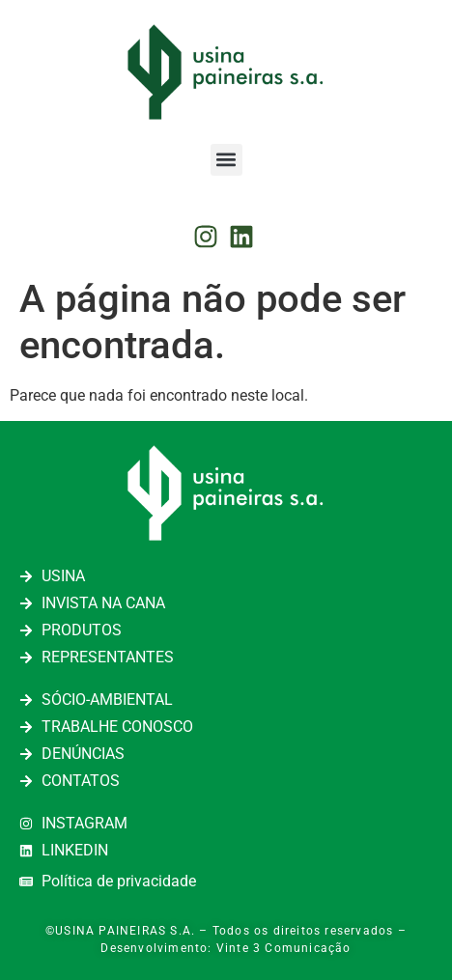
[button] (226, 160)
